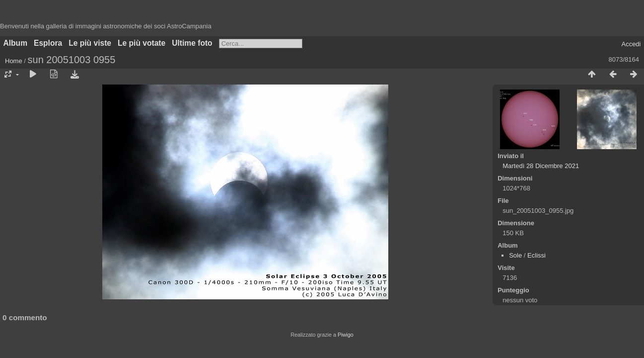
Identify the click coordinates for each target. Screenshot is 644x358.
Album (16, 43)
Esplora (48, 43)
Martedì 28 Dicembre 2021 (541, 166)
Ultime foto (192, 43)
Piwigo (346, 335)
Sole (515, 255)
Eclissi (537, 255)
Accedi (631, 44)
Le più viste (90, 43)
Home (14, 61)
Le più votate (142, 43)
